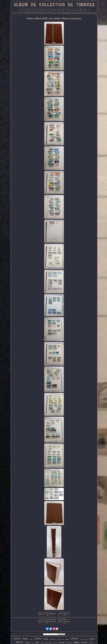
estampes (69, 643)
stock (33, 643)
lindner (67, 639)
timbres (17, 638)
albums (75, 639)
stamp (62, 642)
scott (25, 639)
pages (92, 639)
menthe (84, 642)
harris (86, 639)
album (19, 642)
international (53, 639)
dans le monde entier (46, 643)
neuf (91, 642)
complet (27, 643)
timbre (38, 638)
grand (55, 643)
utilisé (76, 642)
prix (37, 642)
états (82, 639)
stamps (31, 639)
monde (46, 639)
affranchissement (60, 639)
